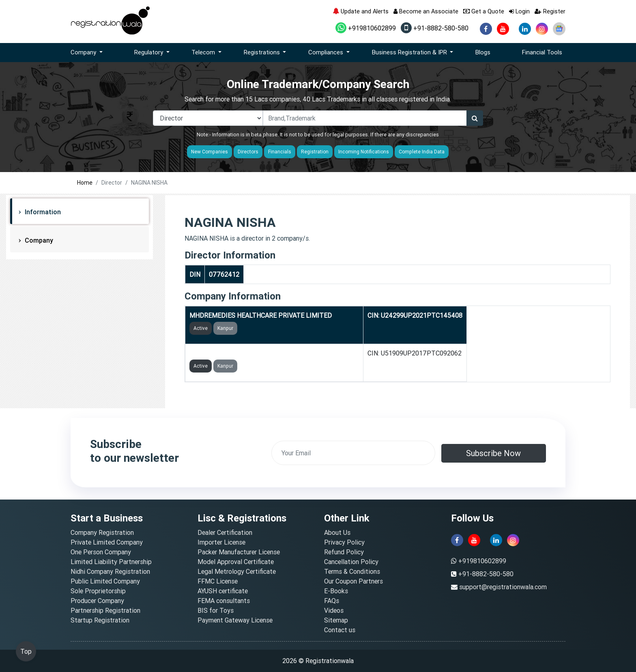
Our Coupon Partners (353, 581)
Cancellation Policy (351, 562)
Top (26, 651)
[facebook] (486, 29)
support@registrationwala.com (503, 587)
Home (85, 183)
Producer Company (97, 601)
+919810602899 (366, 28)
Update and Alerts (361, 11)
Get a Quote (484, 11)
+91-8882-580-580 (435, 28)
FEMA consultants (224, 601)
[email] (353, 453)
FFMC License (218, 581)
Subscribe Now (493, 453)
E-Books (336, 591)
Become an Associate (426, 11)
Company (38, 240)
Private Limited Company (107, 542)
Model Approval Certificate (236, 562)
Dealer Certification (225, 532)
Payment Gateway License (235, 620)
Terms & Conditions (352, 571)
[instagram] (542, 29)
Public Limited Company (105, 581)
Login (519, 11)
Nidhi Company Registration (110, 571)
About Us (337, 532)
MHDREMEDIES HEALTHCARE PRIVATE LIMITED (261, 315)
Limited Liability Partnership (111, 562)
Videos (334, 610)
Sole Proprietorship (98, 591)
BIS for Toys (216, 610)
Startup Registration (100, 620)
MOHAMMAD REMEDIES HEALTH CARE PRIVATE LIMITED (274, 353)
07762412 (224, 274)
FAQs (332, 601)
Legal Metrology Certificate (237, 571)
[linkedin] (525, 29)
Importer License (221, 542)
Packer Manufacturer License (239, 552)
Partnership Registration (105, 610)
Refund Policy (344, 552)
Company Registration (102, 532)
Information (42, 212)
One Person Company (101, 552)
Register (550, 11)
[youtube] (503, 29)
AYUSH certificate (223, 591)
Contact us (340, 630)
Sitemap (336, 620)
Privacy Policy (344, 542)
